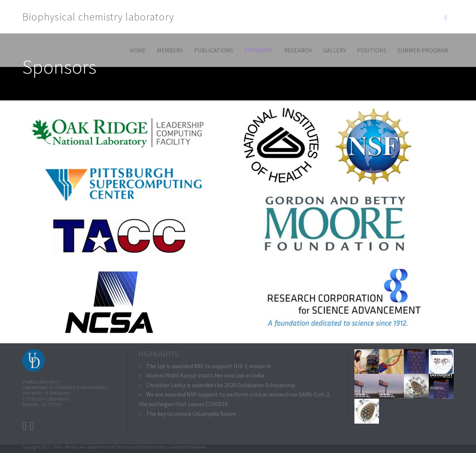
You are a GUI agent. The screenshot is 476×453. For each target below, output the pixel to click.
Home (138, 50)
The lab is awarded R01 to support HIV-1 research (208, 366)
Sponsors (259, 50)
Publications (214, 50)
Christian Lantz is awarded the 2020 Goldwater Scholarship (221, 385)
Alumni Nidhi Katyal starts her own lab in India (205, 375)
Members (170, 50)
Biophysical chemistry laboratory (98, 17)
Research (298, 50)
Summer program (423, 50)
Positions (372, 50)
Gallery (335, 50)
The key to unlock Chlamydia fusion (191, 414)
